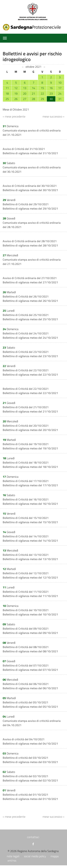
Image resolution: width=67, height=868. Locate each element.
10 (60, 83)
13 (25, 88)
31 (60, 99)
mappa (55, 856)
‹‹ (23, 67)
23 (51, 93)
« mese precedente (14, 116)
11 (7, 88)
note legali (13, 856)
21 (33, 93)
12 (16, 88)
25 (7, 99)
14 (33, 88)
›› (44, 67)
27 (25, 99)
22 (42, 93)
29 (42, 99)
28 (33, 99)
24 (60, 93)
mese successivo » (53, 116)
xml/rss (12, 860)
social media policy (35, 856)
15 (42, 88)
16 (51, 88)
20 (25, 93)
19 (16, 93)
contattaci (33, 837)
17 (60, 88)
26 (16, 99)
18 (7, 93)
